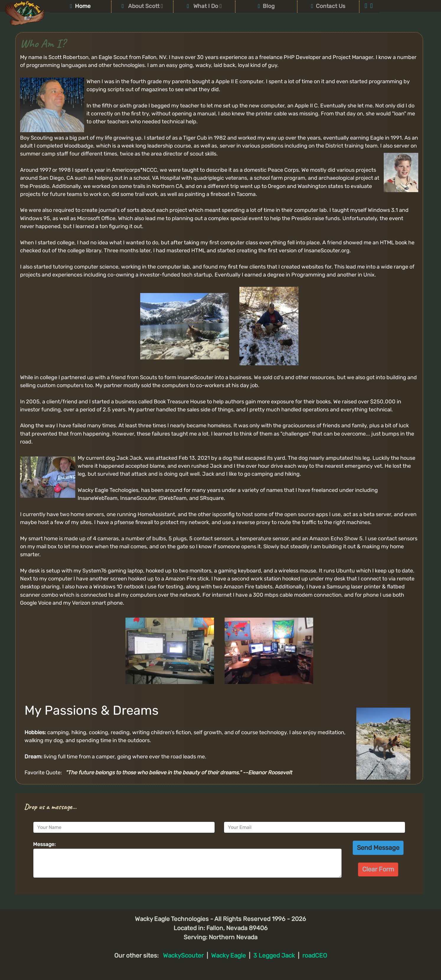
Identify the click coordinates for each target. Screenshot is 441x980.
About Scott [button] (142, 6)
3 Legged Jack (274, 956)
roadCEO (315, 956)
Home (80, 6)
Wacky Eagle (228, 956)
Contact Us (328, 6)
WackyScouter (183, 956)
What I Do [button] (204, 6)
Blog (266, 6)
